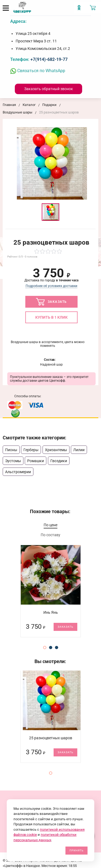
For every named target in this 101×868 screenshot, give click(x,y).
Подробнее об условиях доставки (51, 286)
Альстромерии (18, 472)
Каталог (29, 105)
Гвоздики (59, 461)
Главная (9, 105)
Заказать (51, 302)
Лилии (79, 450)
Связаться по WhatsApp (38, 71)
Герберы (31, 450)
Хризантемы (56, 450)
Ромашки (36, 461)
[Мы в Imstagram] (80, 10)
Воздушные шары (18, 112)
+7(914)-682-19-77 (49, 59)
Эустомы (13, 461)
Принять (76, 850)
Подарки (49, 105)
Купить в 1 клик (51, 317)
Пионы (11, 450)
